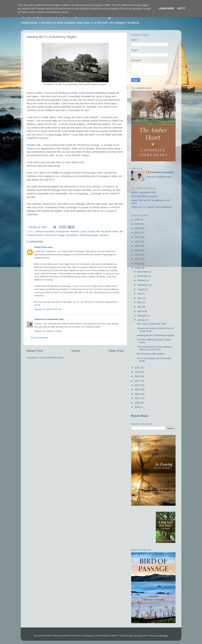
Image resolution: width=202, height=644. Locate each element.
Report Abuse (140, 416)
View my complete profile (159, 177)
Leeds (83, 231)
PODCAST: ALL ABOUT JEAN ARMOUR (152, 207)
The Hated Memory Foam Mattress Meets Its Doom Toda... (154, 348)
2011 (137, 381)
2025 (137, 224)
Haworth (74, 231)
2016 (137, 264)
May (140, 302)
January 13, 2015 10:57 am (48, 309)
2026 (137, 219)
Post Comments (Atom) (52, 358)
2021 (137, 241)
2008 (137, 394)
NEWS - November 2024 (144, 192)
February (142, 316)
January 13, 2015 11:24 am (48, 331)
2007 (137, 398)
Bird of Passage (52, 190)
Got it (181, 9)
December (143, 272)
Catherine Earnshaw (45, 231)
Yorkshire (104, 235)
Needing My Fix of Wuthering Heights (155, 335)
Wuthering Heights (89, 235)
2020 (137, 246)
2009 (137, 389)
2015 (137, 268)
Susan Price (41, 247)
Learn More (166, 9)
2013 (137, 372)
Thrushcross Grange (54, 235)
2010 (137, 385)
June (140, 298)
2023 (137, 233)
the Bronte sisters (110, 231)
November (143, 276)
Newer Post (35, 351)
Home (76, 351)
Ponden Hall (34, 145)
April (140, 307)
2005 (137, 407)
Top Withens (72, 235)
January (142, 320)
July (140, 294)
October (142, 280)
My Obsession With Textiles (151, 354)
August (141, 289)
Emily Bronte (63, 231)
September (143, 285)
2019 (137, 250)
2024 (137, 228)
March (141, 311)
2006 (137, 403)
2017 (137, 259)
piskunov (142, 636)
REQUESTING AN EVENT (145, 196)
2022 (137, 237)
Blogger (164, 636)
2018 (137, 255)
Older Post (116, 351)
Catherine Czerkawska (46, 319)
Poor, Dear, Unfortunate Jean (151, 324)
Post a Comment (39, 338)
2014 (137, 368)
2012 (137, 376)
